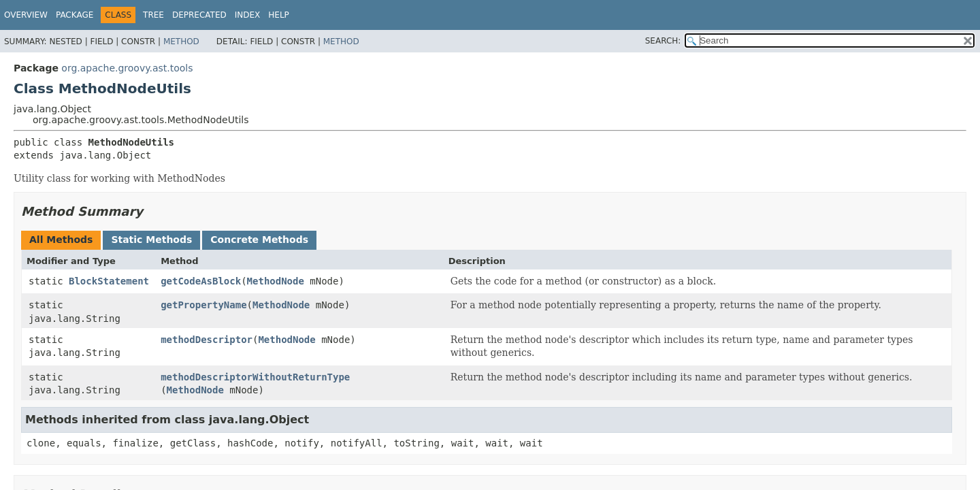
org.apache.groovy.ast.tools (127, 68)
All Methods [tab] (61, 240)
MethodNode (276, 281)
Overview (26, 15)
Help (279, 15)
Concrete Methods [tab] (259, 240)
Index (248, 15)
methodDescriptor (207, 340)
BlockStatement (109, 281)
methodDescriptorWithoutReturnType (255, 377)
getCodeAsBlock (201, 281)
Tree (153, 15)
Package (75, 15)
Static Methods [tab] (151, 240)
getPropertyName (203, 305)
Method (181, 42)
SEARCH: (663, 41)
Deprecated (199, 15)
